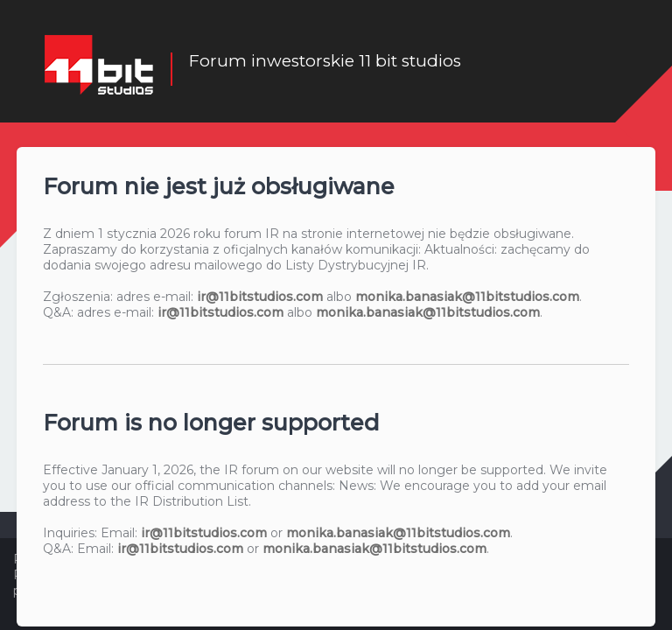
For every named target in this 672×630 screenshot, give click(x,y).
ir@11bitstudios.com (260, 296)
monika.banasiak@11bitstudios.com (467, 296)
